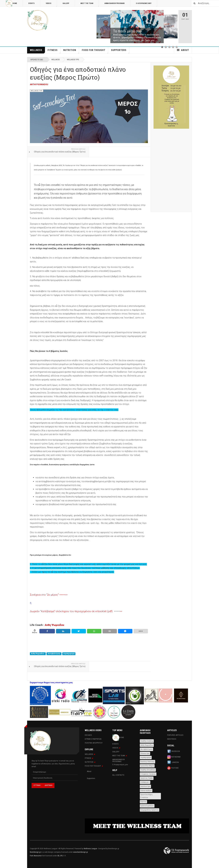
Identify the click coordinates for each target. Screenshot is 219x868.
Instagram (174, 757)
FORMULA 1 (145, 782)
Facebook (174, 751)
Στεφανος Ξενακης (148, 774)
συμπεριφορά (69, 654)
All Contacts (118, 775)
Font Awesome (36, 856)
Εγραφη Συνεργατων (93, 739)
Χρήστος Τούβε (147, 778)
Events (31, 3)
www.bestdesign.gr (80, 852)
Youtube (173, 768)
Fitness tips (145, 753)
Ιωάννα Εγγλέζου (147, 806)
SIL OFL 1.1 (62, 856)
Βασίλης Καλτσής (147, 762)
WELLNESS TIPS (73, 60)
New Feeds (172, 739)
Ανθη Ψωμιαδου (54, 625)
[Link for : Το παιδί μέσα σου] (137, 27)
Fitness (54, 51)
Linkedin (173, 762)
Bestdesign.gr (35, 852)
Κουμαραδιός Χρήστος (150, 810)
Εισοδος (88, 735)
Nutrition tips (145, 786)
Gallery (66, 3)
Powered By (176, 851)
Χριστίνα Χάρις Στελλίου (147, 796)
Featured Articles (175, 735)
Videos (51, 5)
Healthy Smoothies (148, 770)
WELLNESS (37, 51)
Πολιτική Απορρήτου (94, 743)
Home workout (146, 791)
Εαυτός (143, 802)
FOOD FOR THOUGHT (95, 51)
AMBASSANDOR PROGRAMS (115, 3)
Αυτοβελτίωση (54, 654)
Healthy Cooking (147, 741)
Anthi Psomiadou (39, 84)
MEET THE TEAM (90, 5)
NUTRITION (71, 51)
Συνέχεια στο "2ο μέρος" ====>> (49, 595)
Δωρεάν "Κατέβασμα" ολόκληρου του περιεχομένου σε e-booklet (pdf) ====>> (76, 611)
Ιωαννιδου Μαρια (147, 766)
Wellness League (90, 849)
